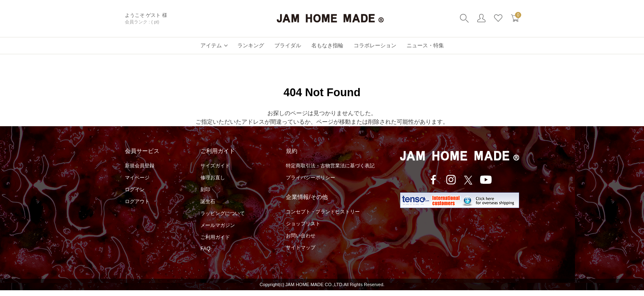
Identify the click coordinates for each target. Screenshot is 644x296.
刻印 (205, 190)
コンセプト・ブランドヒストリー (323, 212)
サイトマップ (301, 247)
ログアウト (137, 201)
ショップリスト (303, 224)
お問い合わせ (301, 236)
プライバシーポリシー (310, 178)
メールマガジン (218, 225)
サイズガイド (215, 166)
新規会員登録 (140, 166)
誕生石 (208, 201)
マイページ (137, 178)
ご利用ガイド (215, 237)
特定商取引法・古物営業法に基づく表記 (330, 166)
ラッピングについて (223, 213)
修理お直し (213, 178)
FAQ (205, 249)
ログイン (135, 190)
